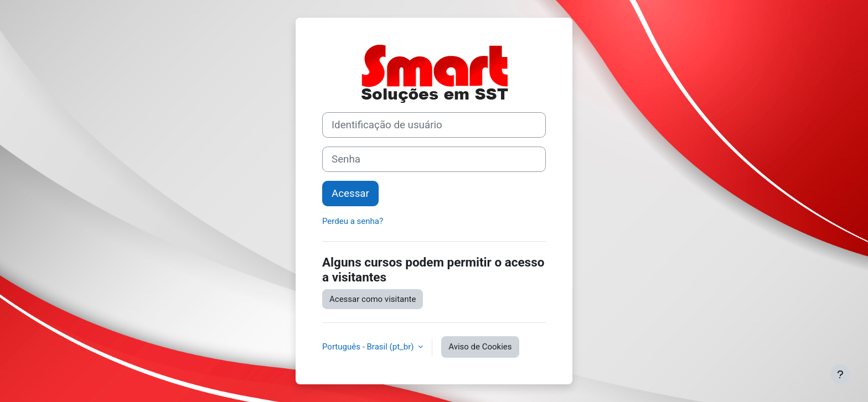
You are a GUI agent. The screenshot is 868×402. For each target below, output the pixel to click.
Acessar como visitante (373, 299)
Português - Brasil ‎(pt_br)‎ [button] (369, 347)
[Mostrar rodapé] (840, 374)
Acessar (350, 194)
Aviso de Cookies (480, 347)
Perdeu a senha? (353, 221)
